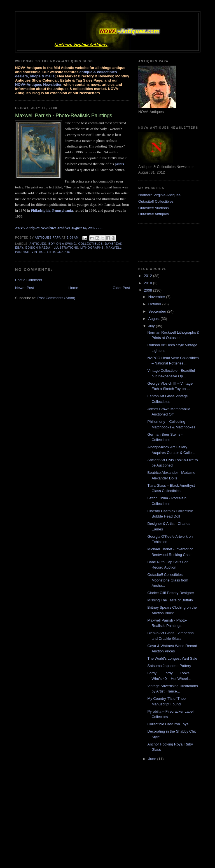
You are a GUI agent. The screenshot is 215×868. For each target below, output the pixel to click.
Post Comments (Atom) (56, 298)
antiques (38, 244)
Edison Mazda (38, 248)
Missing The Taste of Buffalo (170, 600)
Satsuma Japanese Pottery (169, 666)
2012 (149, 276)
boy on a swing (62, 244)
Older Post (121, 288)
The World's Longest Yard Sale (172, 658)
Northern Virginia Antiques (159, 195)
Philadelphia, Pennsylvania (52, 210)
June (153, 759)
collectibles (91, 244)
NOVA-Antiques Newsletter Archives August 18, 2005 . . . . (59, 228)
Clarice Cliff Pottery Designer (171, 593)
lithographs (92, 248)
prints (119, 164)
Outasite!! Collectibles (156, 201)
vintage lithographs (51, 252)
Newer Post (24, 288)
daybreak (114, 244)
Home (73, 288)
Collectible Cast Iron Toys (168, 724)
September (158, 311)
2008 (149, 290)
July (152, 326)
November (157, 297)
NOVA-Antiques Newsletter (38, 85)
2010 (149, 283)
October (155, 304)
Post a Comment (29, 280)
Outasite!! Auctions (153, 208)
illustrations (66, 248)
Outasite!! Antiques (154, 214)
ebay (19, 248)
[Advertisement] (166, 242)
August (155, 319)
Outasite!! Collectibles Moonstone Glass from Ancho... (168, 580)
